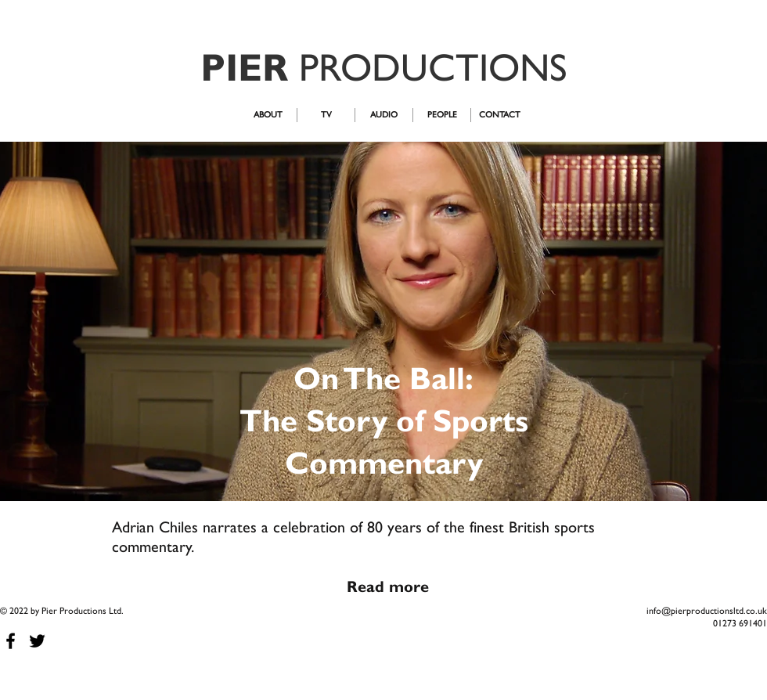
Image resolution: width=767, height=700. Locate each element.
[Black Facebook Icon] (11, 641)
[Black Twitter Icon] (37, 641)
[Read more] (387, 586)
